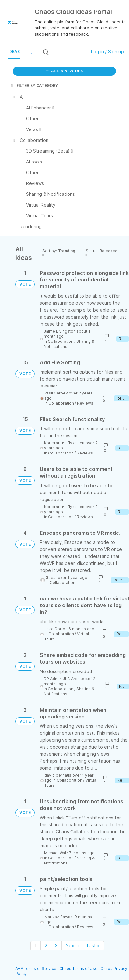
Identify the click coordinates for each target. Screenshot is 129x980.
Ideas (14, 52)
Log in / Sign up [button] (107, 52)
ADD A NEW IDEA (64, 71)
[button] (31, 52)
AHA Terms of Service (36, 968)
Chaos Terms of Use (78, 968)
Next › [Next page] (72, 946)
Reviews (85, 403)
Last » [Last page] (93, 946)
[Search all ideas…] (67, 52)
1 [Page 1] (36, 946)
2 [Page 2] (46, 946)
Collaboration (61, 341)
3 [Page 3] (56, 946)
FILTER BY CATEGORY (34, 86)
